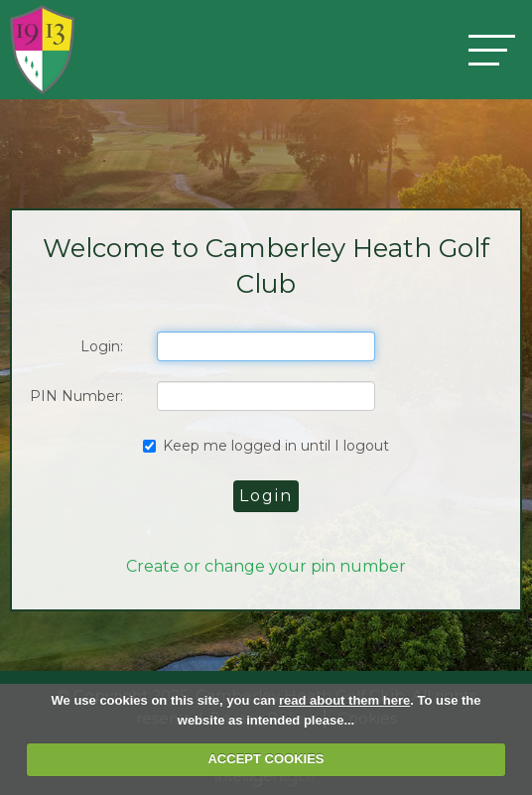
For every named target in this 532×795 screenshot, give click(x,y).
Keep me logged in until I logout (266, 446)
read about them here (344, 700)
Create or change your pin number (266, 566)
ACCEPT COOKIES (266, 759)
